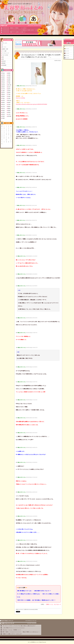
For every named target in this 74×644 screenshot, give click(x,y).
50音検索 (34, 19)
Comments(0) (32, 609)
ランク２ (67, 51)
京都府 (9, 97)
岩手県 (3, 75)
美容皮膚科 (4, 65)
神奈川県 (9, 85)
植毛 (3, 59)
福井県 (9, 89)
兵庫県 (9, 99)
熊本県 (3, 114)
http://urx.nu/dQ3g (20, 98)
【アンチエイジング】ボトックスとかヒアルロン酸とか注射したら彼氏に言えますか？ (19, 626)
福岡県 (9, 110)
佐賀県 (3, 112)
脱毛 (3, 57)
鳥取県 (3, 103)
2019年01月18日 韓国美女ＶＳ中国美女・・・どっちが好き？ (15, 28)
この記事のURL (26, 609)
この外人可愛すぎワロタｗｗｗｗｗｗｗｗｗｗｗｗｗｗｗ (14, 628)
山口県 (3, 106)
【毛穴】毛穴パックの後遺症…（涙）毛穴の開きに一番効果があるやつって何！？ (36, 600)
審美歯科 (4, 63)
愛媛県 (9, 108)
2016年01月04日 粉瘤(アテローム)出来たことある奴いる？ (14, 32)
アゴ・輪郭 (4, 51)
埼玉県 (3, 83)
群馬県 (9, 81)
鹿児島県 (9, 116)
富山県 (9, 87)
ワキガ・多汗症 (5, 55)
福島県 (3, 79)
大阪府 (3, 99)
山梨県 (3, 91)
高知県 (3, 110)
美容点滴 (4, 61)
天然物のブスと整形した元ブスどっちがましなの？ (12, 634)
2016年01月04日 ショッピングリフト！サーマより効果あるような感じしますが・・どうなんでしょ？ (23, 30)
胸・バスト (4, 47)
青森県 (9, 73)
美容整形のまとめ (23, 9)
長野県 (9, 91)
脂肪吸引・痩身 (5, 49)
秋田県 (3, 77)
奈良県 (3, 101)
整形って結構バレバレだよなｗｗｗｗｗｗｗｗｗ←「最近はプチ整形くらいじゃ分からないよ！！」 (22, 632)
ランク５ (67, 58)
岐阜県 (3, 93)
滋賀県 (3, 97)
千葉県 (9, 83)
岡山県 (3, 105)
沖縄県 (3, 118)
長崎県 (9, 112)
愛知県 (3, 95)
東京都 (3, 85)
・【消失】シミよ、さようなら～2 (53, 604)
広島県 (9, 105)
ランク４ (67, 56)
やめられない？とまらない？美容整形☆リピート (12, 630)
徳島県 (9, 106)
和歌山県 (9, 101)
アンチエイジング (5, 53)
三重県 (9, 95)
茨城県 (9, 79)
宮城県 (9, 75)
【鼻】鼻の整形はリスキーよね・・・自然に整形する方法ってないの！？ (34, 591)
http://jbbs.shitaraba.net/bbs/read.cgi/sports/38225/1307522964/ (31, 104)
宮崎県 (3, 116)
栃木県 (3, 81)
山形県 (9, 77)
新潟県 (3, 87)
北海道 (3, 73)
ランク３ (67, 53)
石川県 (3, 89)
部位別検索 (11, 19)
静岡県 (9, 93)
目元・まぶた (5, 43)
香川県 (3, 108)
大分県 (9, 114)
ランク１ (67, 49)
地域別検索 (22, 19)
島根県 (9, 103)
